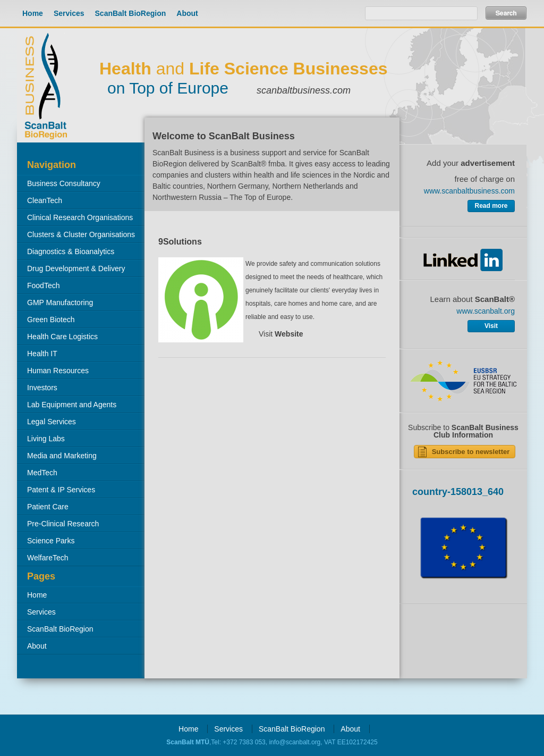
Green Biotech (51, 320)
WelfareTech (48, 558)
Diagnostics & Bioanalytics (71, 251)
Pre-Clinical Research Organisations (58, 526)
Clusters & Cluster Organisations (81, 234)
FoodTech (43, 285)
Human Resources (58, 371)
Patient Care (48, 507)
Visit (281, 334)
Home (33, 13)
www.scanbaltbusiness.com (469, 191)
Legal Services (52, 422)
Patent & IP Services (61, 490)
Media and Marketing (62, 456)
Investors (42, 388)
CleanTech (45, 200)
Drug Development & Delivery (76, 268)
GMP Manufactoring (60, 303)
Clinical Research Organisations (80, 217)
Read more (491, 206)
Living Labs (46, 439)
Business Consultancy (64, 183)
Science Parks (51, 541)
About (187, 13)
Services (69, 13)
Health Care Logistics (62, 337)
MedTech (42, 473)
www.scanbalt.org (486, 311)
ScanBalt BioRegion (131, 13)
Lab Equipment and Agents (72, 405)
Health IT (42, 354)
